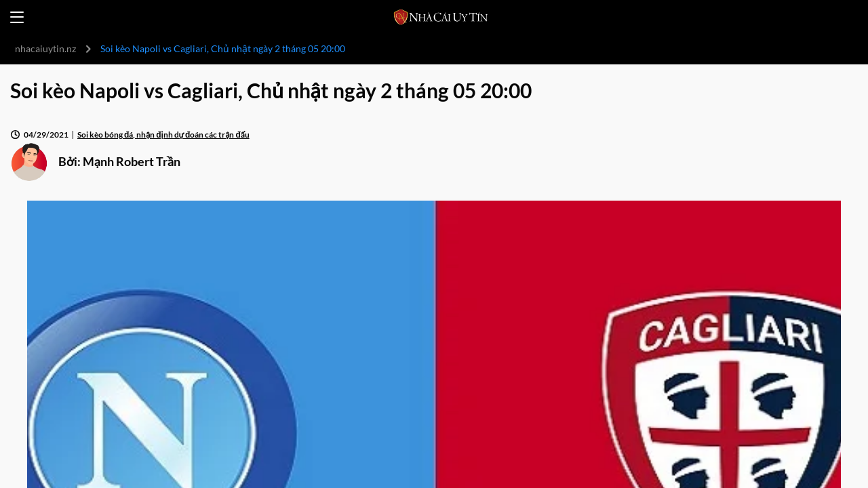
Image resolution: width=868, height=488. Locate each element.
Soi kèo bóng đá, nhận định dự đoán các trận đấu (163, 135)
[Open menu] (17, 17)
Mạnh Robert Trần (132, 161)
